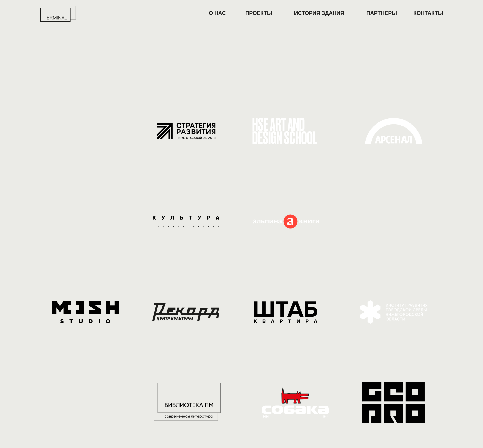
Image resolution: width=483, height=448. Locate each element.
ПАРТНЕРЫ (382, 13)
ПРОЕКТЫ (259, 13)
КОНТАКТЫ (428, 13)
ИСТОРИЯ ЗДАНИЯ (319, 13)
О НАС (217, 13)
